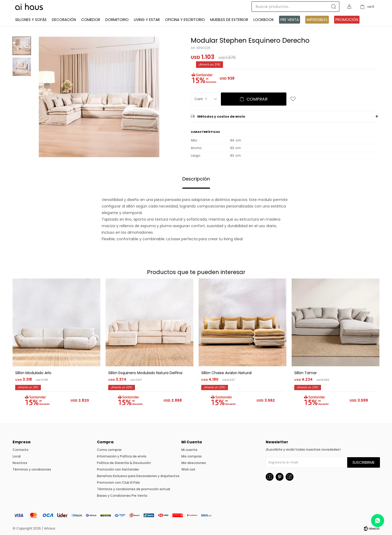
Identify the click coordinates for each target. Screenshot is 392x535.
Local (17, 456)
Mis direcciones (194, 463)
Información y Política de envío (122, 456)
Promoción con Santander (118, 469)
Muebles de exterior (229, 20)
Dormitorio (117, 20)
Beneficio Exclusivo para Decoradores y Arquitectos (138, 476)
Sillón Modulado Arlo (33, 373)
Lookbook (264, 20)
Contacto (21, 450)
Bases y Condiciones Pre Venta (122, 496)
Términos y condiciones (32, 469)
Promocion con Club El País (118, 482)
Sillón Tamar (306, 373)
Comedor (91, 20)
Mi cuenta (189, 450)
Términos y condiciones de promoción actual (134, 489)
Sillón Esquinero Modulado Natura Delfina (145, 373)
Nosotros (20, 463)
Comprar (257, 99)
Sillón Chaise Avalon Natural (226, 373)
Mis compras (192, 456)
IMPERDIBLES (317, 20)
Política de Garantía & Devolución (124, 463)
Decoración (64, 20)
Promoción (347, 20)
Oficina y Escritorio (185, 20)
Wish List (188, 469)
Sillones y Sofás (31, 20)
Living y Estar (147, 20)
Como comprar (109, 450)
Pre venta (290, 20)
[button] (373, 346)
